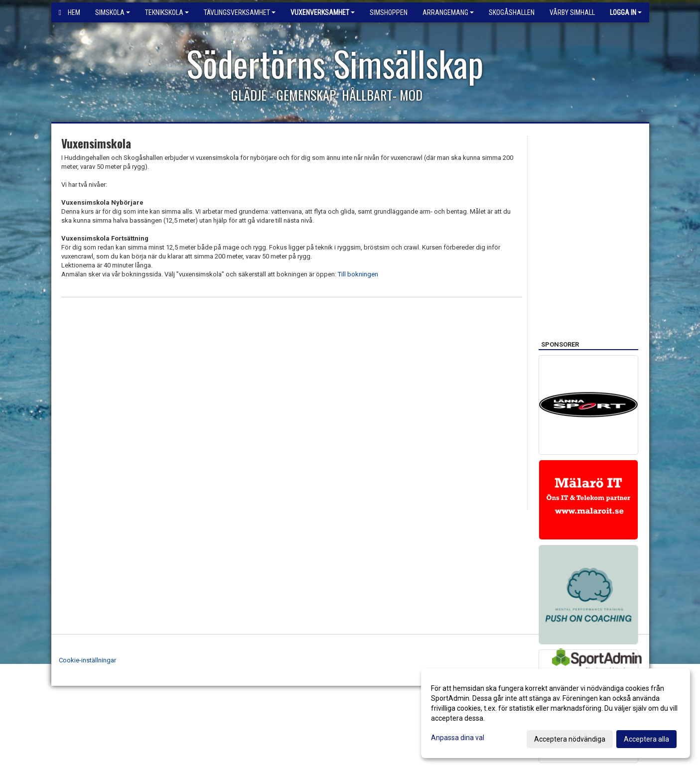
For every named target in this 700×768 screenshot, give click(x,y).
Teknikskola (167, 12)
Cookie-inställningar (87, 660)
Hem (70, 12)
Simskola (113, 12)
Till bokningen (358, 274)
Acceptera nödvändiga (570, 739)
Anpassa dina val (458, 738)
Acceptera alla (646, 739)
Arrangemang (448, 12)
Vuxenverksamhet (323, 12)
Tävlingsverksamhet (240, 12)
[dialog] (556, 713)
